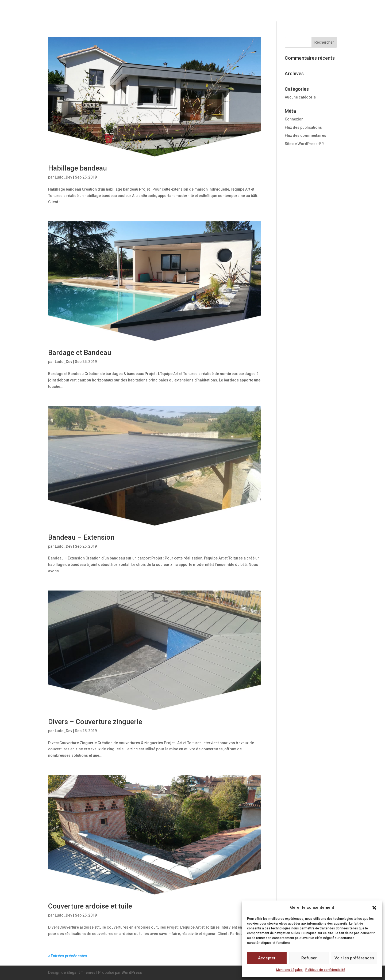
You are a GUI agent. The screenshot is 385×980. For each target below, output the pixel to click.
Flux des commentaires (305, 135)
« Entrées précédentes (68, 956)
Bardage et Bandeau (80, 353)
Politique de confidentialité (325, 970)
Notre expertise (212, 11)
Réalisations (295, 11)
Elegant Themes (81, 973)
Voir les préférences (354, 958)
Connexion (294, 119)
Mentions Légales (289, 970)
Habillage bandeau (78, 168)
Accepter (267, 958)
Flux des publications (303, 127)
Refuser (309, 958)
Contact (327, 11)
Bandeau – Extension (81, 537)
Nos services (256, 11)
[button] (374, 908)
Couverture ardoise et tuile (90, 906)
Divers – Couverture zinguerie (95, 722)
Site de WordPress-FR (304, 144)
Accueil (176, 11)
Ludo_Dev (63, 177)
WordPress (132, 973)
